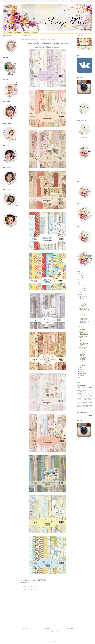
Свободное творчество (87, 397)
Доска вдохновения (87, 387)
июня (81, 295)
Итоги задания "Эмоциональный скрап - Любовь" (84, 318)
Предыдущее (70, 628)
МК (88, 390)
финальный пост (80, 407)
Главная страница (8, 32)
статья (81, 405)
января (81, 375)
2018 (80, 278)
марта (81, 372)
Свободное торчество (81, 398)
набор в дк (90, 392)
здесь (58, 48)
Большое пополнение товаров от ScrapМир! (82, 363)
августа (81, 291)
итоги (85, 389)
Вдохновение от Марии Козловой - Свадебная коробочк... (84, 354)
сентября (82, 289)
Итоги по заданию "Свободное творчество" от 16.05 (83, 305)
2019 (80, 276)
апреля (81, 370)
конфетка (84, 390)
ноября (81, 285)
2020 (80, 274)
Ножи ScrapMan (18, 32)
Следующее (25, 628)
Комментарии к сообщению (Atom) (51, 632)
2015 (80, 378)
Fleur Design (83, 408)
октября (81, 287)
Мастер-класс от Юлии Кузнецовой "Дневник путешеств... (84, 310)
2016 (80, 281)
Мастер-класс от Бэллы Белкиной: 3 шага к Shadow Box (84, 338)
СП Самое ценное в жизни (86, 404)
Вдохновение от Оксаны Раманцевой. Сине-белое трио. (84, 333)
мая (81, 368)
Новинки (27, 582)
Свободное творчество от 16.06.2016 (83, 328)
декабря (82, 283)
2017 (80, 279)
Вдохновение (82, 386)
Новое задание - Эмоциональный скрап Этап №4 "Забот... (84, 344)
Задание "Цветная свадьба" (83, 315)
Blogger (54, 641)
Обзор (87, 395)
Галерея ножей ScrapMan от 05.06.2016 (83, 359)
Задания (79, 389)
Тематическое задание (88, 405)
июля (81, 293)
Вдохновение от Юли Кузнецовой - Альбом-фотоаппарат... (84, 323)
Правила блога (27, 32)
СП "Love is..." (84, 401)
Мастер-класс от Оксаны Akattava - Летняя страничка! (84, 349)
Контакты (35, 32)
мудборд (85, 392)
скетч (83, 400)
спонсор (78, 405)
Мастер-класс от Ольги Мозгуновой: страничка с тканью (83, 299)
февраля (82, 373)
